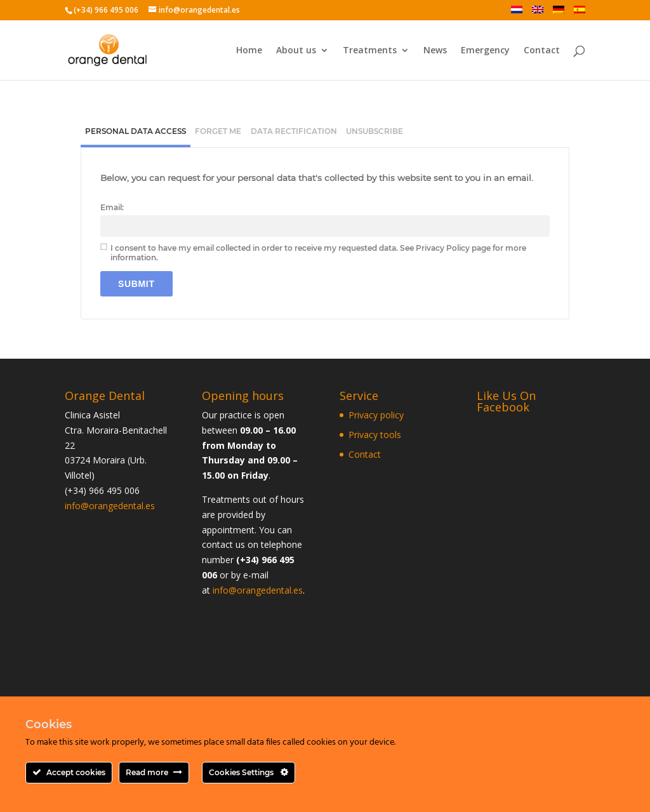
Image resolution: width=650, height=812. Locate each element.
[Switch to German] (559, 13)
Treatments (370, 51)
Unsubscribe (375, 131)
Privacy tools (375, 435)
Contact (542, 51)
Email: (112, 207)
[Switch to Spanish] (580, 13)
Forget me (218, 131)
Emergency (485, 51)
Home (249, 51)
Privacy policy (376, 415)
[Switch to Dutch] (517, 13)
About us (296, 51)
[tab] (136, 133)
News (435, 51)
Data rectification (294, 131)
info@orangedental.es (110, 506)
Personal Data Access (136, 131)
